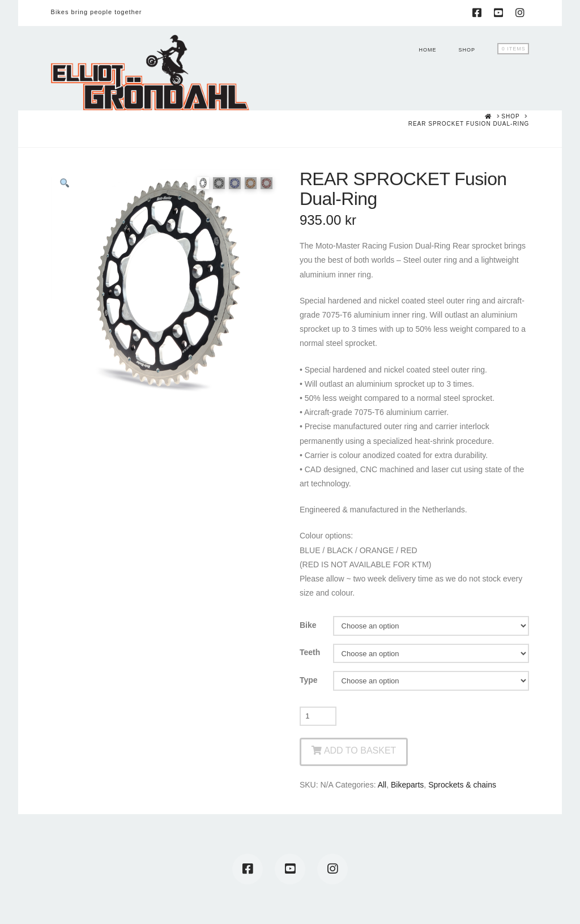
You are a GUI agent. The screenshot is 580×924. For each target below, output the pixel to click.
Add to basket (360, 750)
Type (309, 680)
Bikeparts (407, 785)
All (382, 785)
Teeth (310, 652)
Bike (308, 625)
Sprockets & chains (462, 785)
